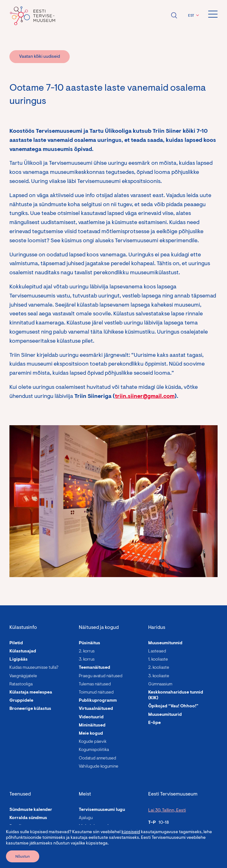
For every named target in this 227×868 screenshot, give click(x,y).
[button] (193, 16)
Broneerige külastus (30, 709)
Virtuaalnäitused (96, 709)
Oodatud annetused (97, 758)
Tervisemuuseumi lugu (102, 810)
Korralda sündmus (28, 818)
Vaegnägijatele (23, 676)
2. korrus (87, 651)
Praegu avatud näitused (101, 676)
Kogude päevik (93, 742)
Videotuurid (91, 717)
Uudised (87, 835)
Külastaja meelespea (31, 693)
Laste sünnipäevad (29, 859)
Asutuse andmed (96, 843)
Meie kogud (91, 734)
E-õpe (154, 723)
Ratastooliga (21, 684)
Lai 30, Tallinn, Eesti (167, 811)
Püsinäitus (89, 643)
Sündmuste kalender (31, 810)
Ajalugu (86, 818)
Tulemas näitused (95, 684)
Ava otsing (174, 15)
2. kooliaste (159, 668)
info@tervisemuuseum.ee (173, 849)
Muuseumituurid (165, 715)
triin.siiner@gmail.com (145, 397)
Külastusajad (23, 651)
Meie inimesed (94, 827)
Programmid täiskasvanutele (39, 835)
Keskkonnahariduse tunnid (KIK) (176, 695)
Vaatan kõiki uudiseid (40, 57)
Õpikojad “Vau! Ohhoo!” (173, 706)
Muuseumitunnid (165, 643)
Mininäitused (92, 726)
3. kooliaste (159, 676)
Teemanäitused (95, 668)
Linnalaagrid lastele (30, 843)
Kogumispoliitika (94, 750)
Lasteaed (157, 651)
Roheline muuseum (98, 859)
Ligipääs (19, 660)
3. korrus (87, 660)
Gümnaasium (160, 684)
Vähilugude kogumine (99, 767)
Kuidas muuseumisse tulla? (34, 668)
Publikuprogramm (98, 701)
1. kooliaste (158, 660)
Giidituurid (21, 851)
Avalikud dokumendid (102, 851)
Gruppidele (21, 701)
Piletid (16, 643)
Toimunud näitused (96, 693)
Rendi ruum (21, 827)
